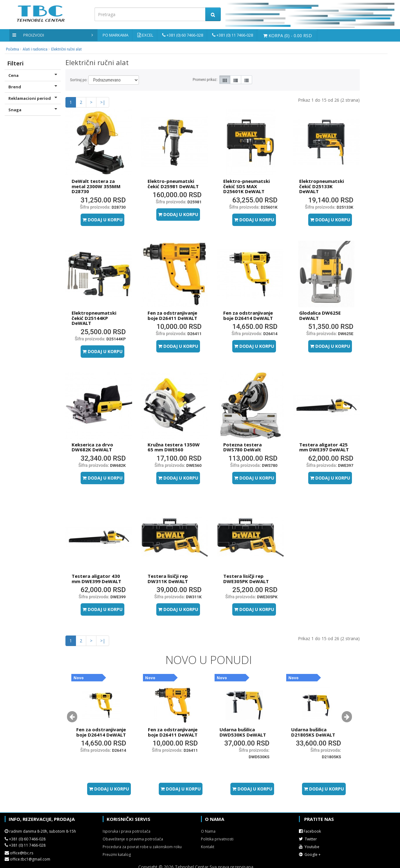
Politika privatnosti (217, 839)
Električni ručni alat (66, 49)
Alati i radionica (35, 49)
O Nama (208, 831)
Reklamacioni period (33, 98)
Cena (33, 75)
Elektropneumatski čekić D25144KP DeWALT (94, 318)
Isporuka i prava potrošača (127, 831)
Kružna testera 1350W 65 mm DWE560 (174, 447)
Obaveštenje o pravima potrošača (133, 839)
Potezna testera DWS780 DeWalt (242, 447)
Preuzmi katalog (117, 855)
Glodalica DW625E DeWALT (320, 315)
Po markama (116, 35)
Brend (33, 87)
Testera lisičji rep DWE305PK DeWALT (246, 579)
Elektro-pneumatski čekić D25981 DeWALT (173, 184)
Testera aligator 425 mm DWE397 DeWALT (324, 447)
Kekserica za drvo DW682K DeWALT (92, 447)
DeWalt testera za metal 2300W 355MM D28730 (96, 186)
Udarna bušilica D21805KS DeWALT (313, 732)
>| (103, 102)
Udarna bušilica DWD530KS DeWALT (243, 732)
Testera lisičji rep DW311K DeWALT (168, 579)
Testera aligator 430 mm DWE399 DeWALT (96, 579)
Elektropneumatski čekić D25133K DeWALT (322, 186)
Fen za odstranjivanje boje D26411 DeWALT (172, 315)
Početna (12, 49)
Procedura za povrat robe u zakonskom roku (142, 847)
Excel (148, 35)
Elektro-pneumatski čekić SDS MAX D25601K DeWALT (247, 186)
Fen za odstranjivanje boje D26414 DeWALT (248, 315)
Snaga (33, 110)
